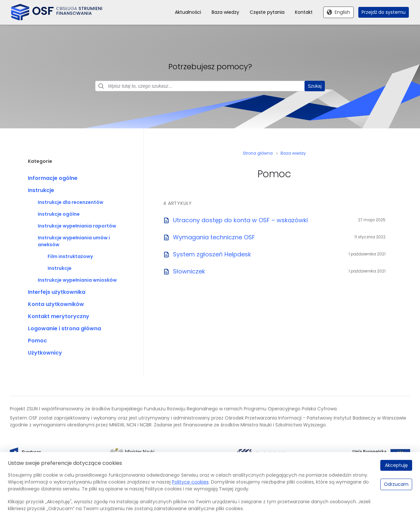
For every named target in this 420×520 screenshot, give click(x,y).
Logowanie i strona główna (64, 328)
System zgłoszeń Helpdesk (212, 254)
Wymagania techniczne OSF (214, 237)
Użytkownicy (45, 353)
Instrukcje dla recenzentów (71, 202)
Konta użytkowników (56, 304)
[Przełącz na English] (338, 12)
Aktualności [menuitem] (188, 12)
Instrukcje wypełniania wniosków (77, 280)
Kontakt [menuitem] (304, 12)
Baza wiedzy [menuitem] (225, 12)
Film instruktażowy (70, 256)
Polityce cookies (190, 482)
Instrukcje (41, 190)
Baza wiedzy (293, 153)
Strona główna (258, 153)
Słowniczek (189, 271)
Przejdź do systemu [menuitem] (384, 12)
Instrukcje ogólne (59, 214)
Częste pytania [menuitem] (267, 12)
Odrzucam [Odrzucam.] (396, 484)
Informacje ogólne (53, 178)
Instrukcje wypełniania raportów (77, 226)
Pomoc (37, 341)
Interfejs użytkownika (57, 292)
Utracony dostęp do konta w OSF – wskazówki (240, 220)
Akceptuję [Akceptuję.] (396, 465)
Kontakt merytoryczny (59, 316)
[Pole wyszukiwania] (210, 86)
